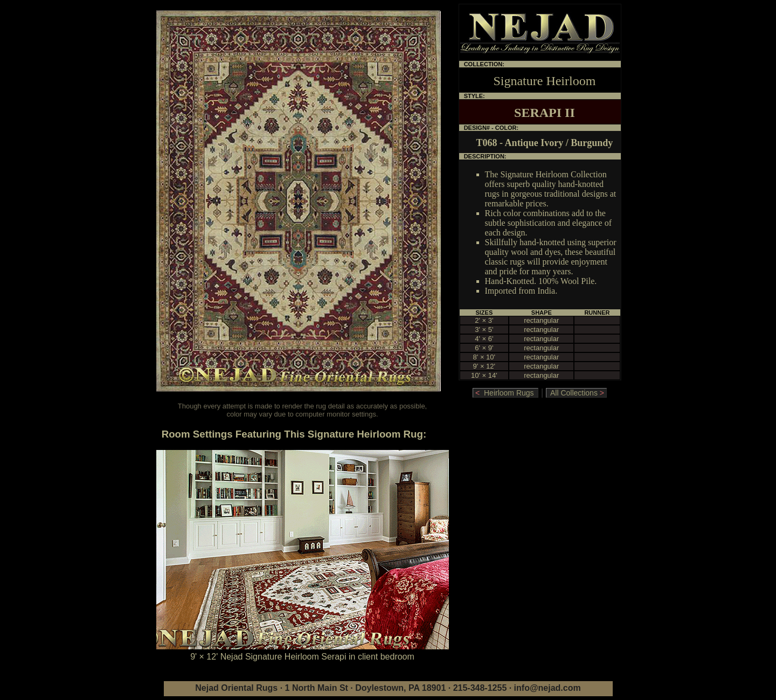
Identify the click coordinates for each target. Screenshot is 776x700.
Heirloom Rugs (505, 393)
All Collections (576, 393)
